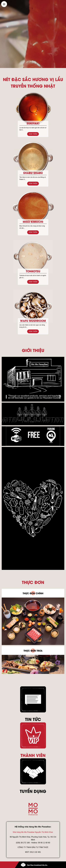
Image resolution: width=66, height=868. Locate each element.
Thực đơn (33, 582)
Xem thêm (33, 134)
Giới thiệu (33, 350)
